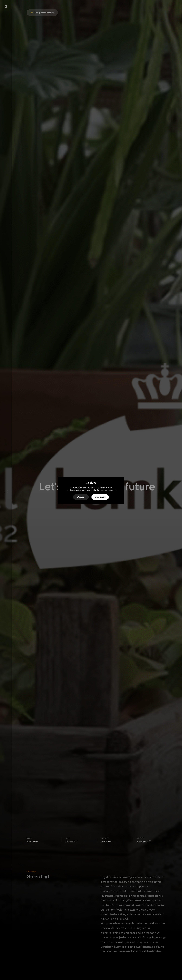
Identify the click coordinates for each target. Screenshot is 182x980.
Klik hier (96, 490)
